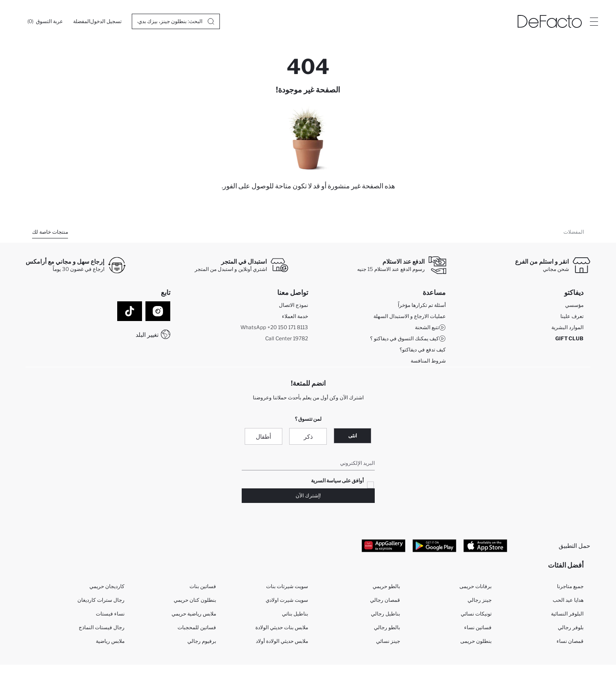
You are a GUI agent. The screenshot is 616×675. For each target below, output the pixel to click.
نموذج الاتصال (293, 305)
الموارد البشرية (567, 327)
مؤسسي (574, 305)
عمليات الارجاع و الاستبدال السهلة (410, 316)
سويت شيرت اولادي (287, 600)
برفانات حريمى (475, 586)
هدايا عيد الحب (568, 600)
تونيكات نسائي (476, 614)
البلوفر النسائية (567, 614)
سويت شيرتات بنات (287, 586)
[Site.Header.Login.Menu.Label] (594, 21)
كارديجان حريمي (107, 586)
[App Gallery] (384, 545)
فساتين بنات (203, 586)
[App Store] (485, 545)
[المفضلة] (82, 21)
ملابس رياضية (110, 641)
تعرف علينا (572, 316)
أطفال (264, 436)
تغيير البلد (147, 335)
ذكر (308, 436)
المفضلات (574, 232)
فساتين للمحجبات (197, 627)
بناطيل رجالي (385, 614)
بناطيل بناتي (295, 614)
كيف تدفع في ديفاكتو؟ (423, 349)
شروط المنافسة (428, 361)
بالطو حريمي (386, 586)
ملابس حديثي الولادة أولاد (282, 641)
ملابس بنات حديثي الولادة (282, 627)
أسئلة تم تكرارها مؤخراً (422, 305)
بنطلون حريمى (476, 641)
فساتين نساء (478, 627)
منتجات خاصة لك (50, 232)
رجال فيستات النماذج (102, 627)
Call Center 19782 (287, 338)
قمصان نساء (570, 641)
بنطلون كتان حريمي (195, 600)
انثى (352, 436)
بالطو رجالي (387, 627)
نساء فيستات (110, 614)
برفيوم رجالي (202, 641)
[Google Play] (434, 545)
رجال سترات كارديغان (101, 600)
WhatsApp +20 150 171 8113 (274, 327)
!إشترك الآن (308, 495)
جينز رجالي (480, 600)
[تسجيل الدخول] (106, 21)
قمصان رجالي (385, 600)
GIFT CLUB (569, 338)
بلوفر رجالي (571, 627)
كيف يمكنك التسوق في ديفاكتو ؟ (408, 339)
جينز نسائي (388, 641)
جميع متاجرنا (570, 586)
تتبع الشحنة (430, 327)
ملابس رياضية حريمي (194, 614)
